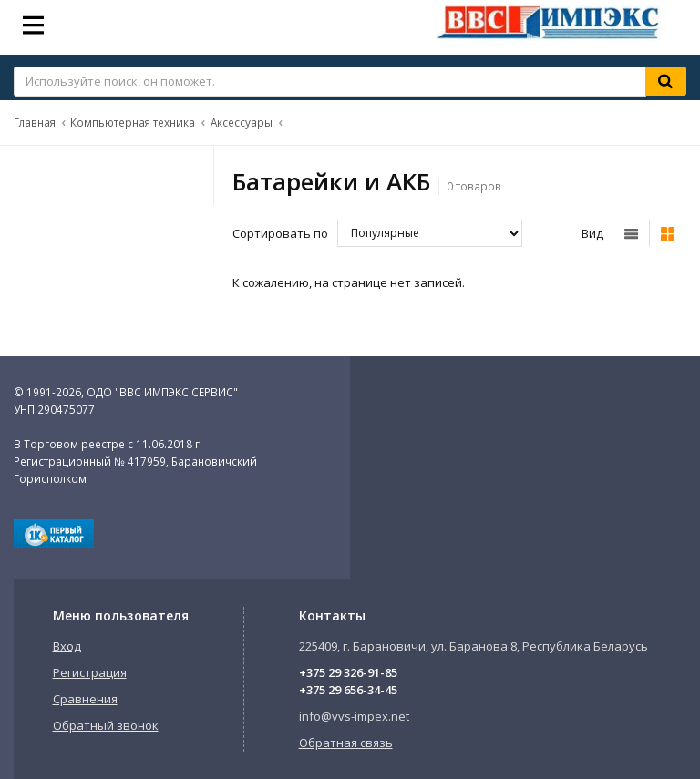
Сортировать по (280, 233)
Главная (35, 122)
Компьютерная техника (133, 122)
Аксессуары (242, 122)
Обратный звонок (106, 725)
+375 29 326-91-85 (348, 672)
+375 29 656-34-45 (348, 690)
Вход (67, 646)
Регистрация (90, 672)
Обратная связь (346, 743)
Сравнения (85, 699)
